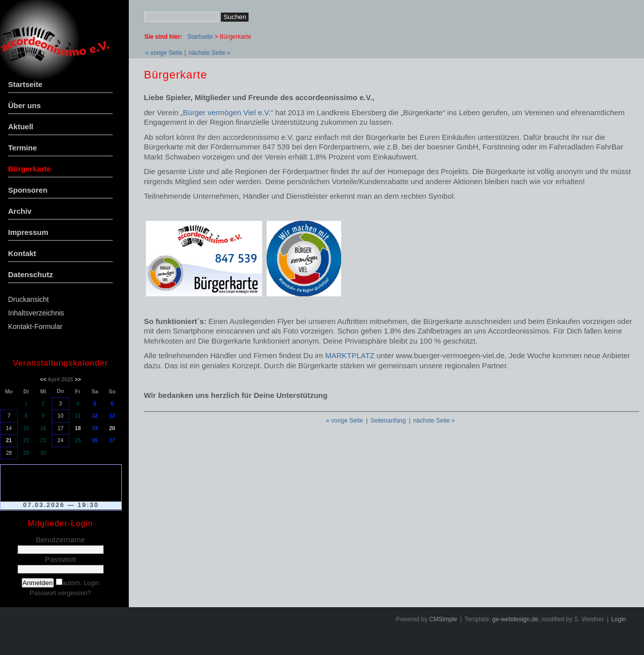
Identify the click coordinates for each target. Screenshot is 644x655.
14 (9, 428)
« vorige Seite (164, 53)
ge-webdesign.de (515, 619)
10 (60, 416)
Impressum (28, 232)
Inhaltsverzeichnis (36, 313)
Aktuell (21, 127)
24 (60, 440)
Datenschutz (30, 274)
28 (9, 453)
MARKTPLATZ (350, 355)
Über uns (24, 105)
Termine (22, 148)
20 (112, 428)
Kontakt (22, 253)
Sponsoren (28, 190)
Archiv (20, 211)
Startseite (25, 84)
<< (43, 379)
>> (77, 379)
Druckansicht (28, 299)
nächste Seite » (210, 53)
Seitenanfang (388, 421)
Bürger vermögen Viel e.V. (227, 112)
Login (619, 619)
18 (78, 428)
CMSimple (443, 619)
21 (9, 440)
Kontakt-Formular (35, 326)
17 (60, 428)
